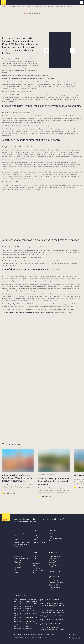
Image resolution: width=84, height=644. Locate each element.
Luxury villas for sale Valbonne (24, 621)
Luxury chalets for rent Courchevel (52, 610)
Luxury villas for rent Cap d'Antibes (52, 605)
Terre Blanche (54, 580)
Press (34, 566)
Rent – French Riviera (37, 539)
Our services (18, 565)
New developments (20, 544)
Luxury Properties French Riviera (25, 599)
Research (36, 561)
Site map (26, 634)
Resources (17, 567)
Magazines (36, 563)
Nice (51, 569)
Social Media (37, 568)
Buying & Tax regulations (18, 562)
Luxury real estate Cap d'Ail (23, 629)
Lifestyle (52, 534)
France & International (21, 558)
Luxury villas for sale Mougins (50, 627)
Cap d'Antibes (54, 558)
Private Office (18, 547)
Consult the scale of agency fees (24, 637)
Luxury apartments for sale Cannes (52, 630)
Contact (16, 572)
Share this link (33, 13)
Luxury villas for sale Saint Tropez (25, 601)
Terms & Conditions (37, 634)
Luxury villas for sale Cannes (23, 606)
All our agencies (55, 556)
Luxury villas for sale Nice (22, 608)
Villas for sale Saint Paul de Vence (25, 611)
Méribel (52, 590)
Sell (15, 570)
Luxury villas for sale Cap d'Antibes (26, 604)
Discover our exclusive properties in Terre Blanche (19, 312)
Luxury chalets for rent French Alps (52, 613)
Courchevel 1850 (55, 587)
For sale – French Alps (21, 542)
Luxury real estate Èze (21, 626)
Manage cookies (42, 637)
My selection (18, 634)
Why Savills (18, 556)
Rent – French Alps (39, 542)
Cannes (51, 574)
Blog (34, 558)
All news (35, 556)
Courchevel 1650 (55, 585)
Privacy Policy (50, 634)
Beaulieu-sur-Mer (55, 571)
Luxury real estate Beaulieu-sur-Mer (26, 624)
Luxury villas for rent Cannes (50, 608)
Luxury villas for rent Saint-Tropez (51, 603)
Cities (51, 536)
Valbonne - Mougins (56, 583)
